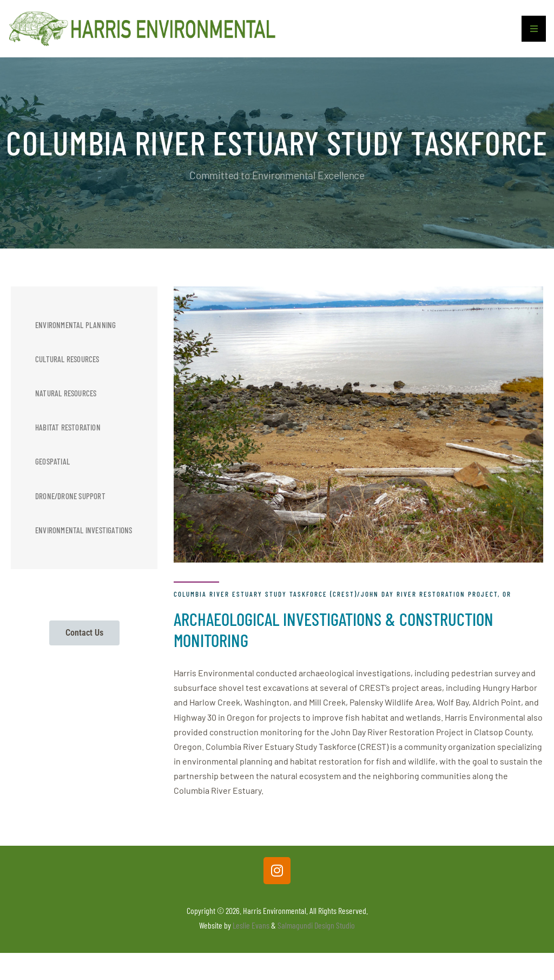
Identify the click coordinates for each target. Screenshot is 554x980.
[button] (534, 34)
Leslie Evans (251, 930)
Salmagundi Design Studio (316, 930)
